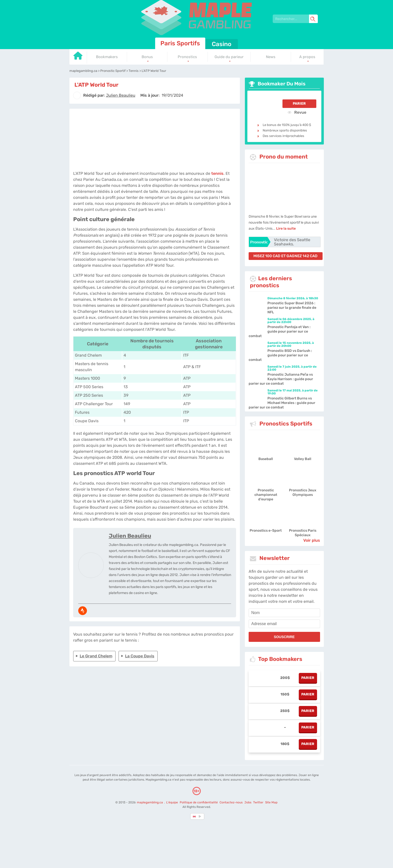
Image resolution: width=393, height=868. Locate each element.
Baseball (266, 459)
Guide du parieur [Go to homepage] (229, 57)
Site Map (271, 802)
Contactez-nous (231, 802)
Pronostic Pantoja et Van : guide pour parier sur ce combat (280, 331)
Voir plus (312, 540)
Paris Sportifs (180, 43)
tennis (217, 173)
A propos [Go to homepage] (307, 57)
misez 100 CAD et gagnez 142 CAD (285, 256)
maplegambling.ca (150, 802)
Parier (299, 104)
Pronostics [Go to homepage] (187, 57)
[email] (284, 624)
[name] (284, 613)
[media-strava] (83, 611)
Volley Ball (303, 459)
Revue (297, 112)
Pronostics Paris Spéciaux (303, 533)
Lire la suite (286, 229)
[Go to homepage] (78, 57)
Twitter (258, 802)
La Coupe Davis (140, 656)
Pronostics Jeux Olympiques (303, 492)
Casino (222, 44)
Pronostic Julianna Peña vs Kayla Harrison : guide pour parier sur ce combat (281, 379)
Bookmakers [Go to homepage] (107, 57)
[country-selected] (194, 816)
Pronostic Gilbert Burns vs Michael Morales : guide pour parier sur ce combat (282, 403)
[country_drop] (201, 816)
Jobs (248, 802)
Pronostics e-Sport (266, 531)
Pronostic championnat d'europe (266, 495)
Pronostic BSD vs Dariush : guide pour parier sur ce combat (280, 355)
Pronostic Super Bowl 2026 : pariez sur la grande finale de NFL (292, 308)
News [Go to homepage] (271, 57)
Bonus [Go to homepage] (147, 57)
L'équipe (172, 802)
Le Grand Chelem (96, 656)
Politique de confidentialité (199, 802)
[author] (77, 95)
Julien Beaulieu (130, 536)
